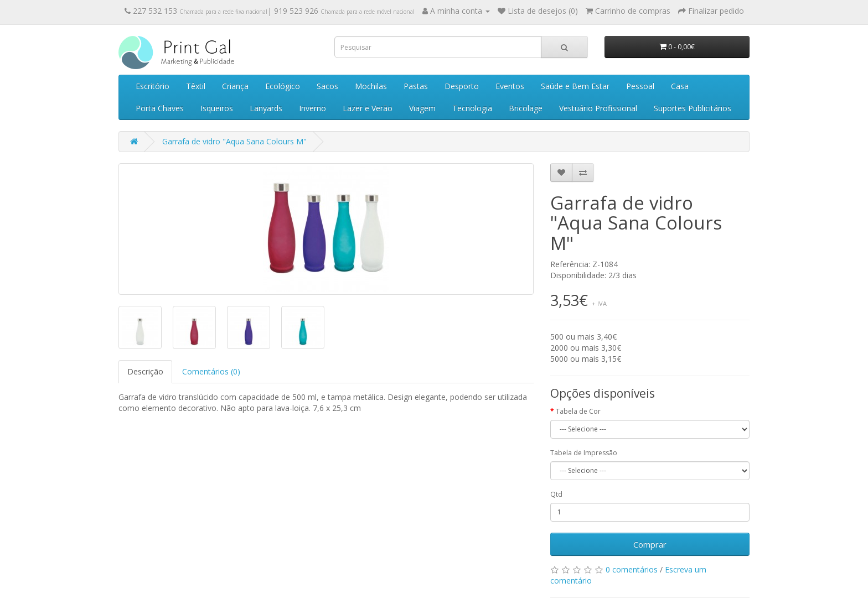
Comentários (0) (211, 371)
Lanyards (266, 108)
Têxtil (196, 86)
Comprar (650, 544)
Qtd (556, 494)
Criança (235, 86)
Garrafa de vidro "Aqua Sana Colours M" (234, 141)
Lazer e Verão (368, 108)
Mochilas (371, 86)
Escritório (153, 86)
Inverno (312, 108)
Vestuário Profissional (598, 108)
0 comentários (632, 569)
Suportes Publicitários (693, 108)
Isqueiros (217, 108)
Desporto (462, 86)
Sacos (327, 86)
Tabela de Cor (578, 411)
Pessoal (640, 86)
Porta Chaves (160, 108)
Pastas (416, 86)
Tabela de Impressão (584, 453)
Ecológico (283, 86)
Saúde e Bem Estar (575, 86)
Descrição (145, 371)
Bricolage (526, 108)
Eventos (510, 86)
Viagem (422, 108)
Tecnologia (472, 108)
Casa (680, 86)
